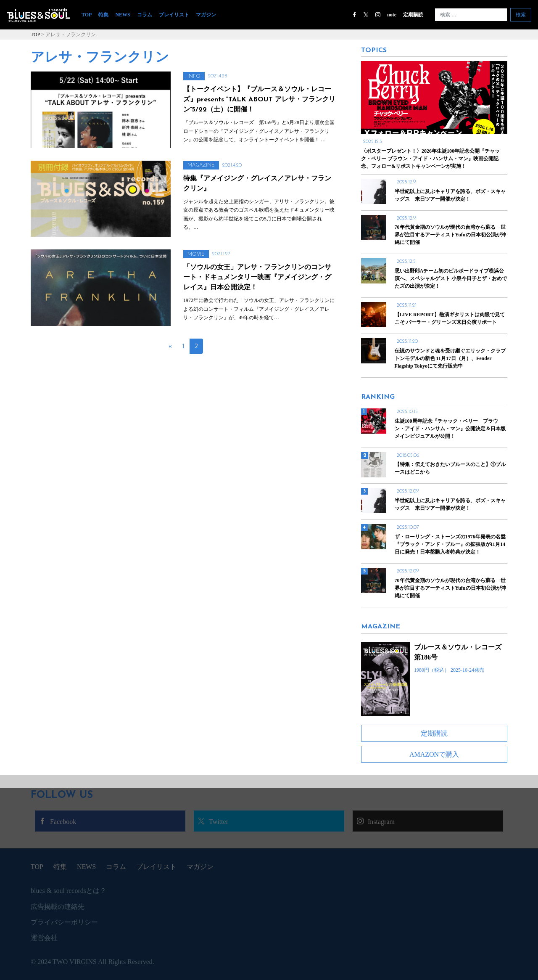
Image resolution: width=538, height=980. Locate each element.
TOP (88, 15)
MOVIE (196, 254)
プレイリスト (174, 15)
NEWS (123, 15)
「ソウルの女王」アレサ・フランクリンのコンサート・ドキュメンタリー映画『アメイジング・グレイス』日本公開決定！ (257, 278)
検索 (521, 15)
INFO (194, 77)
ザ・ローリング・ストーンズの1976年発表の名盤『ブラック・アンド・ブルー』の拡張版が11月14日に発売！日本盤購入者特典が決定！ (450, 544)
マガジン (206, 15)
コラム (145, 15)
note (392, 15)
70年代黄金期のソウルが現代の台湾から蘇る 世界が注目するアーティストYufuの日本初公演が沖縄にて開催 (450, 588)
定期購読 (413, 15)
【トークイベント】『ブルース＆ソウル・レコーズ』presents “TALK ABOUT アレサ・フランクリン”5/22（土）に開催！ (259, 100)
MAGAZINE (201, 165)
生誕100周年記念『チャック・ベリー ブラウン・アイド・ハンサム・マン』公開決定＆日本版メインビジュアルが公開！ (450, 429)
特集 (103, 15)
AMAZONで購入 (434, 754)
